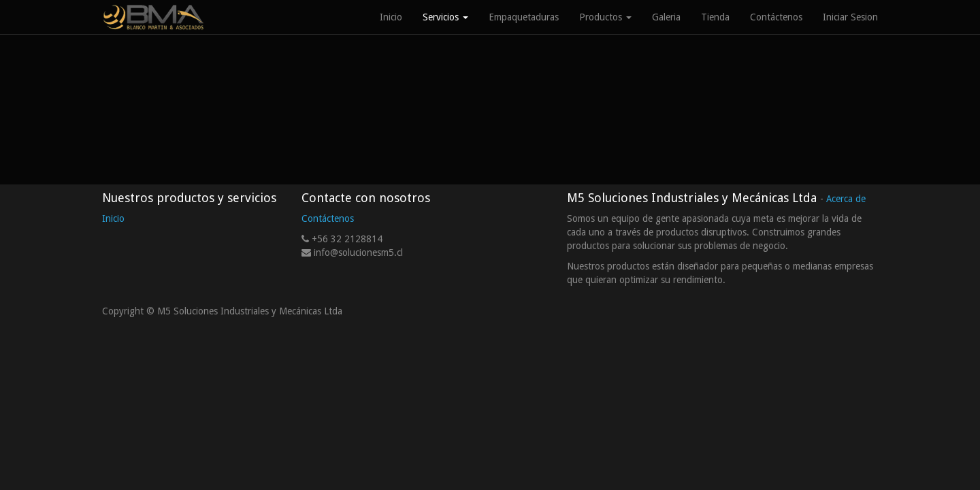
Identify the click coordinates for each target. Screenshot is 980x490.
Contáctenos (328, 218)
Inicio (113, 218)
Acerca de (846, 199)
